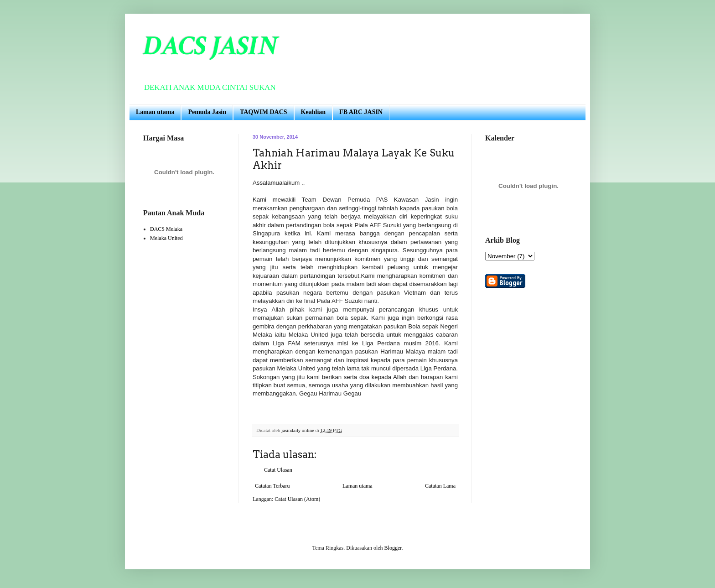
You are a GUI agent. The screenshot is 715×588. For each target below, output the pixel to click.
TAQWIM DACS (264, 112)
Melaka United (166, 238)
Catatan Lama (440, 486)
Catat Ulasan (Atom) (297, 499)
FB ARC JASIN (361, 112)
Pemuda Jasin (207, 112)
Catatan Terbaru (272, 486)
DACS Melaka (166, 229)
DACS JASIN (210, 46)
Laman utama (155, 112)
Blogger (393, 548)
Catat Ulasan (278, 470)
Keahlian (313, 112)
